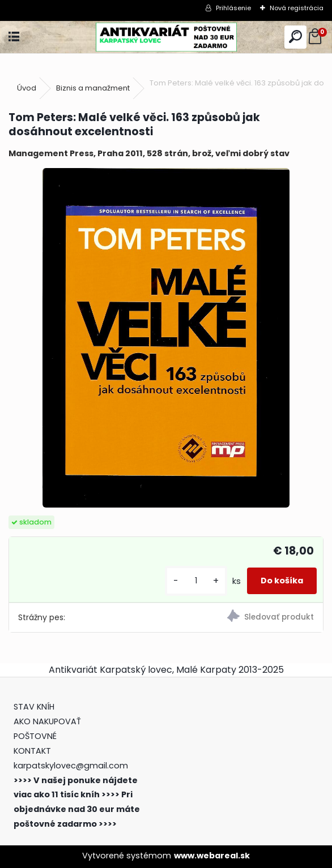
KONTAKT (32, 751)
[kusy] (196, 581)
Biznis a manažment (93, 88)
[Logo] (166, 37)
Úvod (27, 88)
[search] (295, 37)
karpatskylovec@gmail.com (71, 766)
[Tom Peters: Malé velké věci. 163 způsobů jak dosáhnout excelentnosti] (166, 338)
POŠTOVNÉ (35, 736)
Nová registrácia (297, 8)
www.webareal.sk (212, 856)
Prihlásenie (233, 8)
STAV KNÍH (35, 707)
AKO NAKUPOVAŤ (47, 721)
